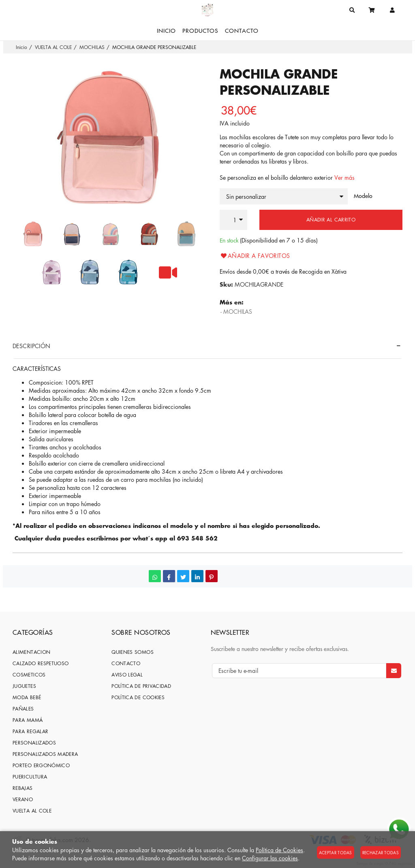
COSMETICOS (29, 675)
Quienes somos (133, 652)
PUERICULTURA (30, 777)
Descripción (32, 346)
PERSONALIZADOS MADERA (45, 754)
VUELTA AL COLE (32, 811)
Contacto (126, 663)
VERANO (23, 799)
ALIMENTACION (31, 652)
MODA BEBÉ (27, 697)
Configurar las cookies (270, 858)
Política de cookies (138, 697)
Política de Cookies (279, 850)
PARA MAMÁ (28, 720)
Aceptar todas (336, 852)
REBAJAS (23, 788)
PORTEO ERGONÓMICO (41, 765)
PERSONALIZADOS (34, 743)
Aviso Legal (127, 675)
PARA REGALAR (30, 731)
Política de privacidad (141, 686)
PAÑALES (23, 709)
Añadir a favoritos (255, 256)
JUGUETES (24, 686)
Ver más (344, 177)
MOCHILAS (238, 311)
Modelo (363, 196)
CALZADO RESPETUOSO (41, 663)
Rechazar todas (381, 852)
